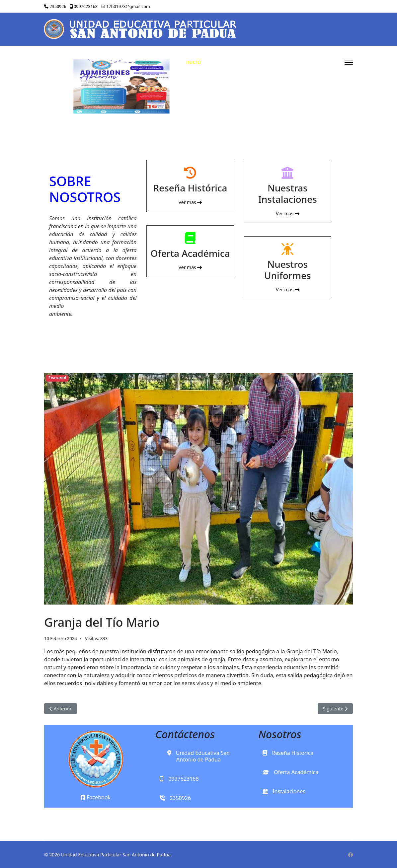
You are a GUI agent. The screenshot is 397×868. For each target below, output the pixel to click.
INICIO (194, 62)
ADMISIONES (286, 62)
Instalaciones (284, 791)
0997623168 (86, 6)
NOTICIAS (326, 62)
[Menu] (349, 62)
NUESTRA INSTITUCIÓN (233, 62)
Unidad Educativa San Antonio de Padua (199, 756)
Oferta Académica (290, 772)
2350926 (58, 6)
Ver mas (190, 202)
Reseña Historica (288, 753)
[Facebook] (351, 855)
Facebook (96, 797)
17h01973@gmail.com (128, 6)
